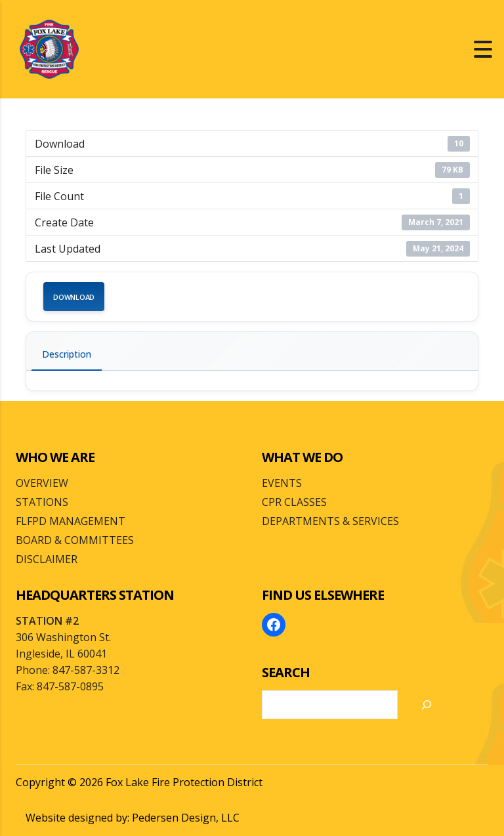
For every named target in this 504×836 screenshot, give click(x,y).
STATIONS (42, 502)
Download (74, 297)
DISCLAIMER (47, 559)
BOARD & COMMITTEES (75, 540)
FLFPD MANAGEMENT (71, 521)
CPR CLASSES (294, 502)
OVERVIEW (42, 483)
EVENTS (282, 483)
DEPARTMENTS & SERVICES (330, 521)
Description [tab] (67, 354)
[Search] (427, 705)
